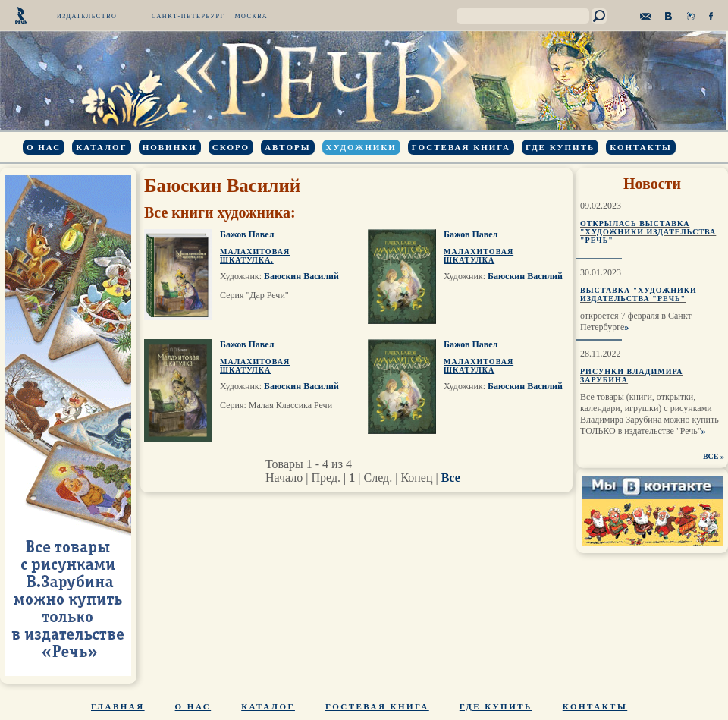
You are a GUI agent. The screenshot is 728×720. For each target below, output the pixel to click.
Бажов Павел (247, 234)
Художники (361, 147)
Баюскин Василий (301, 276)
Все (451, 478)
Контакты (641, 147)
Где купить (560, 147)
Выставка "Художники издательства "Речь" (639, 294)
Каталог (101, 147)
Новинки (170, 147)
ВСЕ (711, 456)
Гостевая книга (461, 147)
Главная (118, 706)
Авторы (287, 147)
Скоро (231, 147)
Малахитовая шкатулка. (255, 256)
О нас (44, 147)
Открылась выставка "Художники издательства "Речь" (648, 232)
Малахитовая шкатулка (479, 256)
